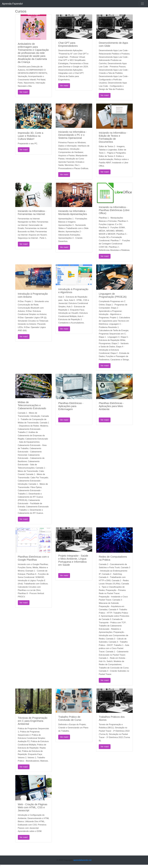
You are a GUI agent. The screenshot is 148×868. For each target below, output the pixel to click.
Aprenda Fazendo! (12, 4)
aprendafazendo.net (82, 860)
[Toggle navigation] (142, 4)
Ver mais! (24, 92)
